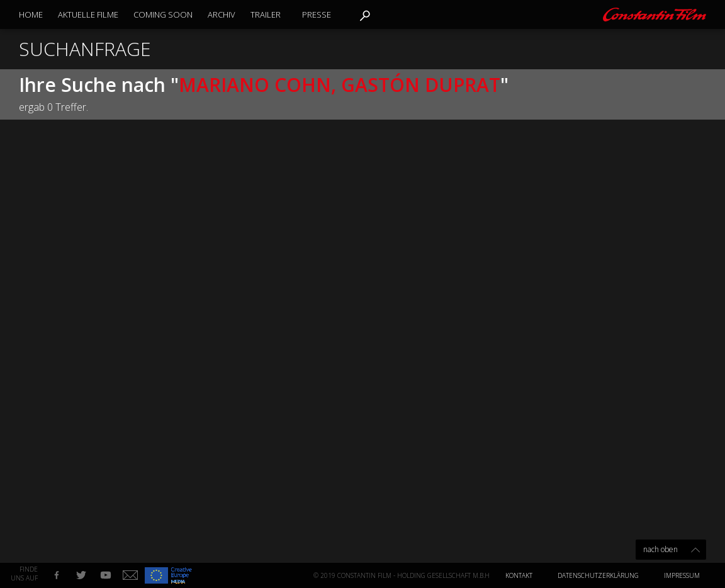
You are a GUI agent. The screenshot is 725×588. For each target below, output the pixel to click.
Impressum (682, 575)
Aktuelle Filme (88, 14)
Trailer (266, 14)
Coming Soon (163, 14)
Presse (317, 14)
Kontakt (519, 575)
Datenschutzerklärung (598, 575)
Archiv (222, 14)
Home (31, 14)
